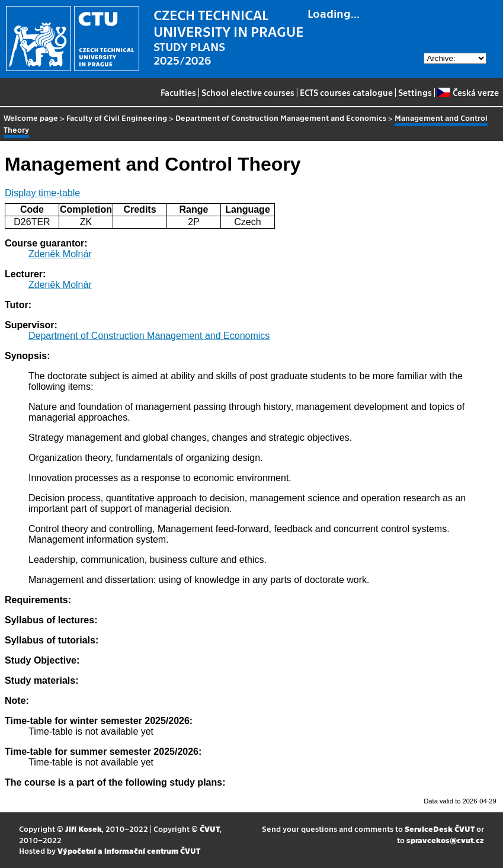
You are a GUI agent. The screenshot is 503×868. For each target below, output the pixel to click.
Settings (415, 92)
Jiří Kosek (84, 829)
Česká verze (468, 92)
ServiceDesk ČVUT (440, 829)
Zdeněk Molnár (60, 254)
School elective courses (248, 92)
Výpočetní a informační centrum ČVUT (129, 851)
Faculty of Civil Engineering (117, 118)
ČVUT (210, 829)
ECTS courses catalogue (346, 92)
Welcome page (31, 118)
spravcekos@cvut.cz (445, 840)
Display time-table (42, 193)
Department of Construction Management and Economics (281, 118)
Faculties (178, 92)
